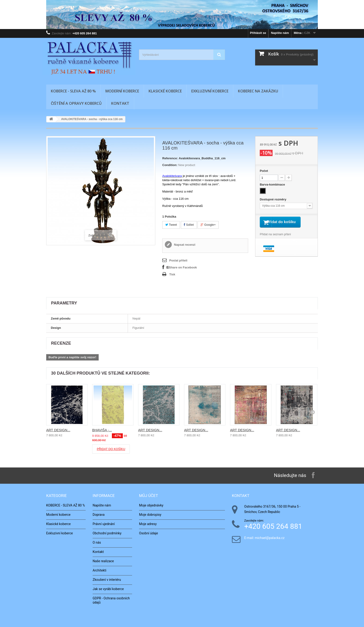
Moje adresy (148, 524)
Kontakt (120, 103)
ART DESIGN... (58, 430)
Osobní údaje (148, 533)
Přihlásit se (258, 33)
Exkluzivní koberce (210, 91)
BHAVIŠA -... (102, 430)
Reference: (170, 158)
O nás (97, 542)
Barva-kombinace (273, 185)
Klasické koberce (165, 91)
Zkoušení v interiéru (107, 580)
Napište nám (280, 33)
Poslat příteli (178, 260)
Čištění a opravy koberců (76, 103)
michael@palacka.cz (270, 538)
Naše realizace (103, 561)
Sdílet (189, 225)
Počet (264, 171)
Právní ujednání (104, 524)
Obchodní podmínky (107, 533)
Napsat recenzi (184, 245)
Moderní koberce (122, 91)
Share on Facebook (182, 267)
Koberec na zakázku (258, 91)
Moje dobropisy (150, 515)
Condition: (170, 165)
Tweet (171, 225)
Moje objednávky (151, 505)
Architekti (99, 570)
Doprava (99, 515)
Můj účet (149, 496)
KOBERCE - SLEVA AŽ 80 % (73, 91)
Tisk (172, 274)
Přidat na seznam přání (275, 240)
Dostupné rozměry (273, 199)
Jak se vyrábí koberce (108, 589)
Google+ (208, 225)
